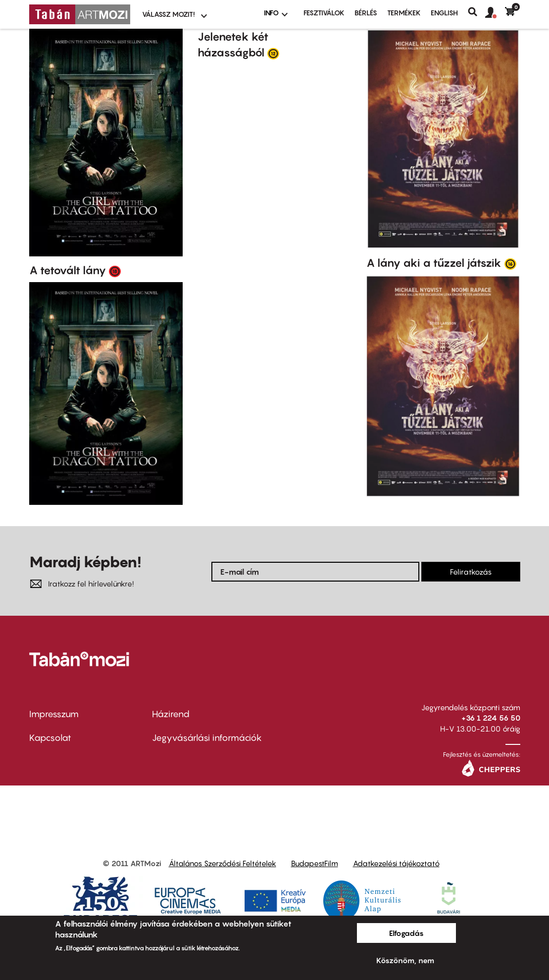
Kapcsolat (50, 738)
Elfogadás (406, 933)
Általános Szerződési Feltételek (223, 863)
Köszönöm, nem (405, 960)
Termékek (404, 13)
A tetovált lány (68, 270)
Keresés (476, 12)
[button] (495, 13)
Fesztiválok (324, 13)
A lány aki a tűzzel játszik (434, 263)
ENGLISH (444, 13)
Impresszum (54, 714)
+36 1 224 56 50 (491, 718)
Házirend (171, 714)
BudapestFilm (315, 863)
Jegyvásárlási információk (207, 738)
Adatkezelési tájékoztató (396, 863)
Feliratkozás (471, 572)
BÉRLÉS (366, 13)
